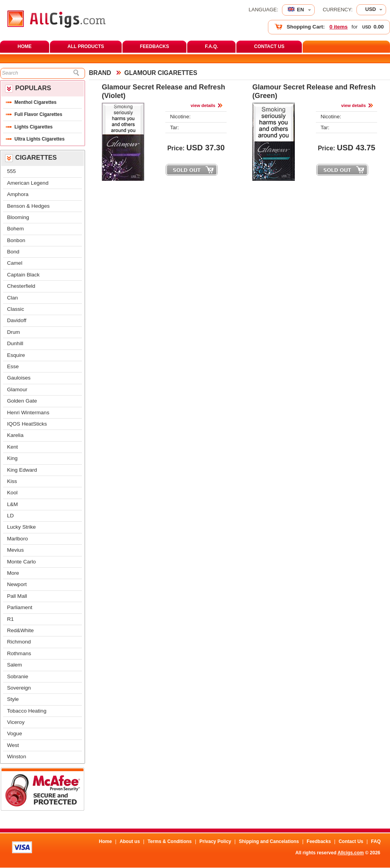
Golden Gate (22, 401)
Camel (15, 263)
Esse (13, 366)
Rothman (19, 653)
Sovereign (19, 688)
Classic (16, 309)
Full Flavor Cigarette (38, 114)
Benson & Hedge (28, 206)
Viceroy (16, 722)
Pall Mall (17, 596)
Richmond (19, 642)
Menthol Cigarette (35, 102)
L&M (12, 504)
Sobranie (18, 676)
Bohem (15, 229)
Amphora (18, 194)
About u (130, 841)
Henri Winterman (28, 413)
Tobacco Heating (27, 711)
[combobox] (371, 10)
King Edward (22, 470)
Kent (12, 447)
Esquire (16, 355)
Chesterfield (21, 286)
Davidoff (17, 320)
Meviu (15, 550)
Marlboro (17, 539)
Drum (13, 332)
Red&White (20, 630)
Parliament (20, 607)
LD (10, 516)
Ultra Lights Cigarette (40, 139)
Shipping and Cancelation (269, 841)
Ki (12, 481)
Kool (12, 493)
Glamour (17, 389)
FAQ (376, 841)
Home (105, 841)
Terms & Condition (169, 841)
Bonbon (16, 240)
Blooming (18, 217)
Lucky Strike (21, 527)
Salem (14, 665)
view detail (203, 105)
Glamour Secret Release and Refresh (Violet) (163, 91)
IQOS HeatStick (27, 424)
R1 (10, 619)
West (13, 745)
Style (13, 699)
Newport (17, 584)
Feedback (319, 841)
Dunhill (15, 343)
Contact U (351, 841)
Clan (12, 298)
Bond (13, 252)
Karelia (15, 435)
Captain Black (23, 275)
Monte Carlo (21, 562)
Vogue (14, 733)
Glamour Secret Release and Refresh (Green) (314, 91)
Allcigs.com (350, 853)
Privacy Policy (215, 841)
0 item (339, 27)
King (12, 458)
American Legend (28, 183)
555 (12, 171)
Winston (17, 757)
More (13, 573)
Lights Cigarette (34, 127)
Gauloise (19, 378)
